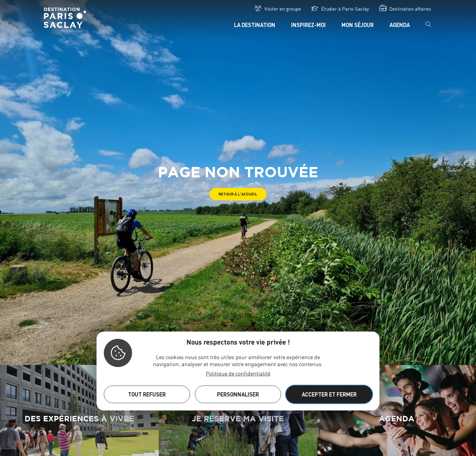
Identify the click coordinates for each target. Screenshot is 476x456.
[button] (238, 194)
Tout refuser (147, 394)
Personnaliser (238, 394)
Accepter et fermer (329, 394)
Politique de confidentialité (238, 373)
